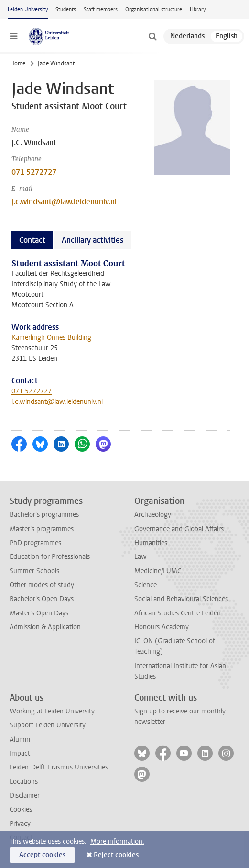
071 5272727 (34, 172)
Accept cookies (42, 855)
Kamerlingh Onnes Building (51, 338)
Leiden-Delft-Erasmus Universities (59, 767)
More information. (117, 841)
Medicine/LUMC (158, 571)
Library (198, 9)
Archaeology (153, 515)
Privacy (20, 824)
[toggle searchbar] (152, 36)
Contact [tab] (32, 240)
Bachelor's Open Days (42, 599)
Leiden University (28, 9)
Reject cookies (116, 855)
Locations (24, 782)
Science (146, 585)
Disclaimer (25, 796)
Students (66, 9)
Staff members (101, 9)
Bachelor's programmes (44, 515)
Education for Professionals (50, 557)
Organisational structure (154, 9)
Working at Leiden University (52, 711)
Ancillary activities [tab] (92, 240)
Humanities (151, 543)
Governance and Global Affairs (179, 529)
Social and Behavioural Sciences (181, 599)
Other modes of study (42, 585)
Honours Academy (162, 627)
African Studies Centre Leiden (178, 613)
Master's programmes (42, 529)
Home (18, 63)
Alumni (20, 740)
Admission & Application (45, 627)
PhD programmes (35, 543)
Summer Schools (34, 571)
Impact (20, 753)
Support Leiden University (48, 725)
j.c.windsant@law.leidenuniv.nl (64, 202)
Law (141, 557)
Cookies (21, 809)
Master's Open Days (39, 613)
